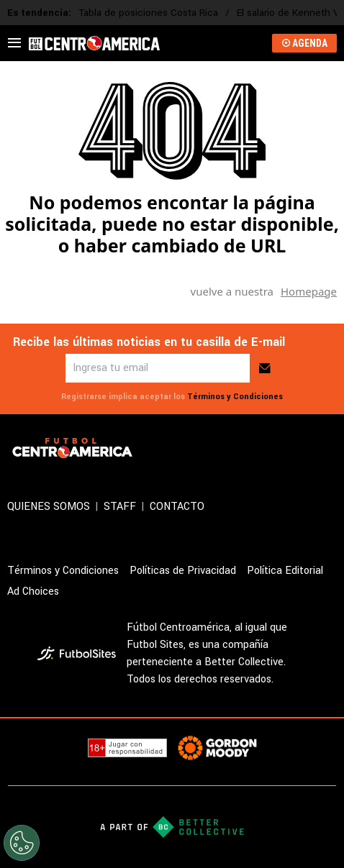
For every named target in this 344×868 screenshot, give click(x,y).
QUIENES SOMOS (49, 507)
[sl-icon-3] (328, 448)
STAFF (120, 507)
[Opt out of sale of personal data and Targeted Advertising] (22, 843)
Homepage (309, 291)
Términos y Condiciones (235, 397)
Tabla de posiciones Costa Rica (148, 13)
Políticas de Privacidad (183, 571)
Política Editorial (285, 571)
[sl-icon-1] (265, 448)
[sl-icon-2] (297, 448)
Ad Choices (33, 591)
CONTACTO (177, 507)
